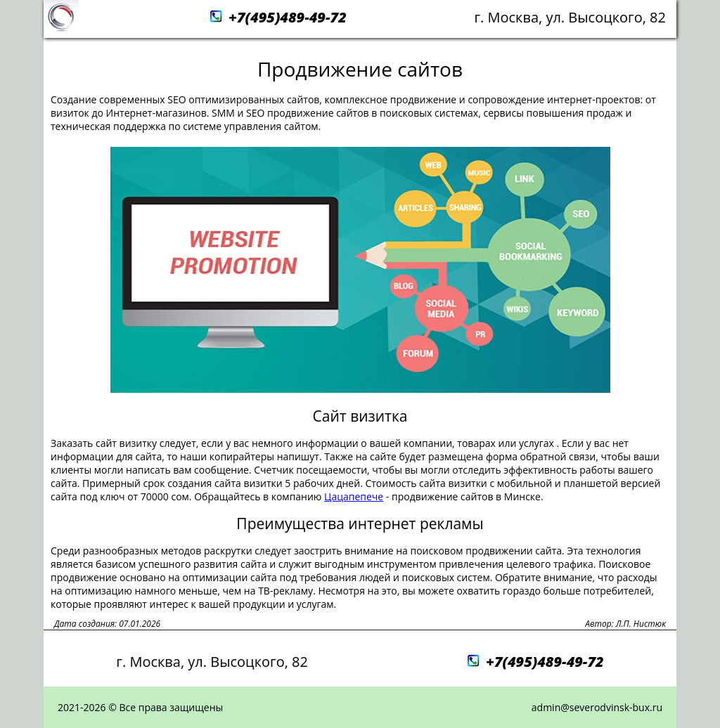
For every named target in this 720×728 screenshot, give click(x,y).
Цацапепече (354, 496)
